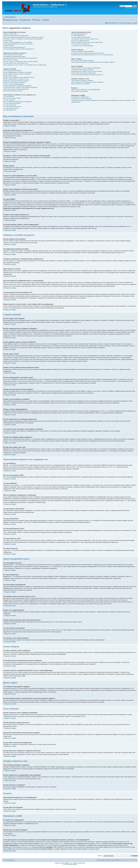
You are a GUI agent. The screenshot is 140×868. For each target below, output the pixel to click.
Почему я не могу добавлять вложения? (14, 82)
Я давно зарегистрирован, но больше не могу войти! (18, 44)
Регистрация (128, 23)
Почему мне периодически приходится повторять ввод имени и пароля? (23, 37)
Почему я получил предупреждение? (14, 84)
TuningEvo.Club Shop (11, 20)
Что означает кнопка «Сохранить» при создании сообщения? (20, 87)
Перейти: (100, 856)
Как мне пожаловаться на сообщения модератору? (17, 86)
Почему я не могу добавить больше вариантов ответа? (19, 77)
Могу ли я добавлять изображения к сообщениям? (17, 102)
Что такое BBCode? (9, 97)
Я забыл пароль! (8, 41)
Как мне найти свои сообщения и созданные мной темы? (87, 75)
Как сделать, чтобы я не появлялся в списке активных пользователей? (23, 39)
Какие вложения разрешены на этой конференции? (86, 90)
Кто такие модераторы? (78, 35)
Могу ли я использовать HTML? (12, 98)
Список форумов (10, 17)
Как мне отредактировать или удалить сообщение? (18, 72)
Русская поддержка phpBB (70, 864)
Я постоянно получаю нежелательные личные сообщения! (88, 53)
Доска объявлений (112, 23)
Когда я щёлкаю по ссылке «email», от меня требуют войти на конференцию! (25, 65)
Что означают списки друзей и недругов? (83, 60)
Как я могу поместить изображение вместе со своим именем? (21, 61)
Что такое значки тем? (10, 110)
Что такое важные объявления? (12, 103)
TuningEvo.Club (25, 20)
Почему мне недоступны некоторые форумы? (16, 81)
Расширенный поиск (131, 8)
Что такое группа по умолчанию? (80, 44)
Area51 (127, 832)
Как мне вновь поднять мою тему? (13, 91)
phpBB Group (59, 822)
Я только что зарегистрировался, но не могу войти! (18, 42)
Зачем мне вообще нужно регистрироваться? (16, 35)
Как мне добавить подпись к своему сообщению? (17, 74)
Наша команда (101, 860)
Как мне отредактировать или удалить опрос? (16, 79)
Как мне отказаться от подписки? (80, 84)
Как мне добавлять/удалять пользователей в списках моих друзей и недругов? (93, 62)
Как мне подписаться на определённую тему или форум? (87, 82)
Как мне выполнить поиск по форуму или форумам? (86, 68)
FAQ (121, 23)
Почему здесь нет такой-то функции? (82, 99)
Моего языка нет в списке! (11, 60)
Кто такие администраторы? (79, 34)
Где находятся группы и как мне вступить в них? (85, 39)
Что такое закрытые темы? (11, 108)
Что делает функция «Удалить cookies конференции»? (19, 49)
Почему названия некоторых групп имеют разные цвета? (87, 42)
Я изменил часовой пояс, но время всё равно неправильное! (20, 58)
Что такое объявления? (10, 105)
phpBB (66, 863)
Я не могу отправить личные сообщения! (83, 51)
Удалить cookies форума (113, 860)
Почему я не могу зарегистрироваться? (14, 47)
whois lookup (119, 842)
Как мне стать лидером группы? (80, 41)
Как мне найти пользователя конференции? (84, 73)
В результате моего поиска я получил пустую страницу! (87, 71)
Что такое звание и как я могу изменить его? (16, 63)
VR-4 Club (36, 20)
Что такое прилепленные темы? (12, 107)
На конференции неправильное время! (14, 56)
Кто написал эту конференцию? (80, 97)
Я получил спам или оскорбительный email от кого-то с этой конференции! (92, 55)
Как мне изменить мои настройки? (13, 55)
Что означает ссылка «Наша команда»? (82, 46)
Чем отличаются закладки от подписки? (82, 80)
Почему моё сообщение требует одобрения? (16, 89)
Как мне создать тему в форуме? (12, 71)
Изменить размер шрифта (135, 17)
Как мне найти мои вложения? (80, 91)
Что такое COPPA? (9, 46)
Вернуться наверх (10, 126)
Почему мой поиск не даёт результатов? (83, 70)
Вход (135, 23)
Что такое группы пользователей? (81, 37)
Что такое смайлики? (9, 100)
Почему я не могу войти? (10, 34)
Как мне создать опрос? (10, 76)
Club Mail (45, 20)
